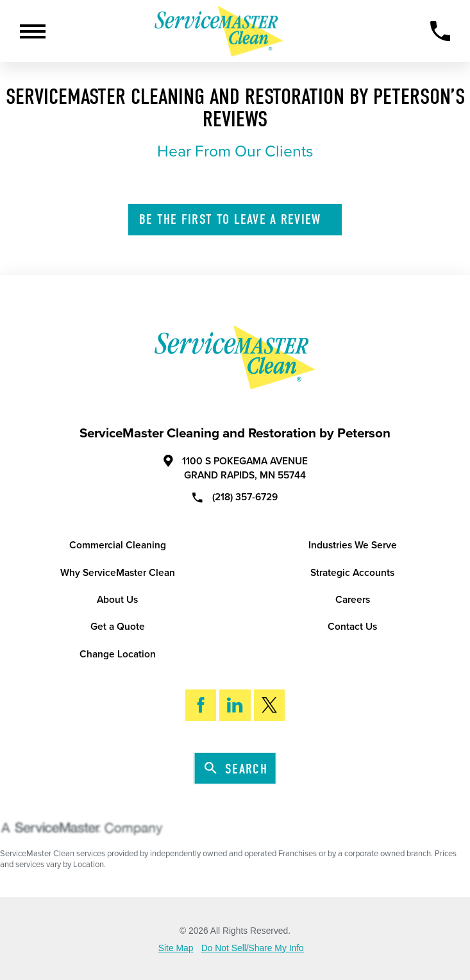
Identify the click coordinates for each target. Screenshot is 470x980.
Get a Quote (118, 627)
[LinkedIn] (235, 705)
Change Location (118, 654)
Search (236, 769)
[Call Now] (440, 31)
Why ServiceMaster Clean (118, 573)
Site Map (176, 949)
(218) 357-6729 (235, 497)
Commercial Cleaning (118, 545)
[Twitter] (270, 705)
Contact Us (352, 627)
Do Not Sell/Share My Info (253, 949)
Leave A (236, 219)
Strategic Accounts (352, 573)
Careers (353, 600)
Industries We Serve (353, 545)
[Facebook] (201, 705)
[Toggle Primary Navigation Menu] (33, 31)
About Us (117, 600)
